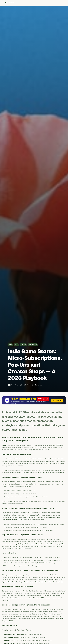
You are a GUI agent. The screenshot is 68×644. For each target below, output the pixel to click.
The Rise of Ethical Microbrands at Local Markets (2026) (26, 598)
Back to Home (8, 3)
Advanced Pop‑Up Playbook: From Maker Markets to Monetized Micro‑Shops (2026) (36, 544)
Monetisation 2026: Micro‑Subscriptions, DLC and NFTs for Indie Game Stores (38, 473)
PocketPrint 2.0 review (47, 563)
